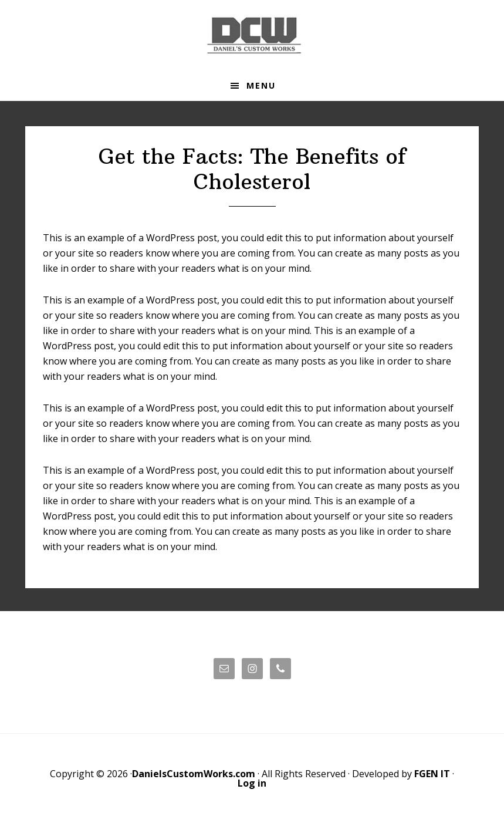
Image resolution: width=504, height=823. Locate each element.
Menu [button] (261, 85)
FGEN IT (432, 774)
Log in (252, 783)
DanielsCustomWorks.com (194, 774)
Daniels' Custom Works (252, 35)
